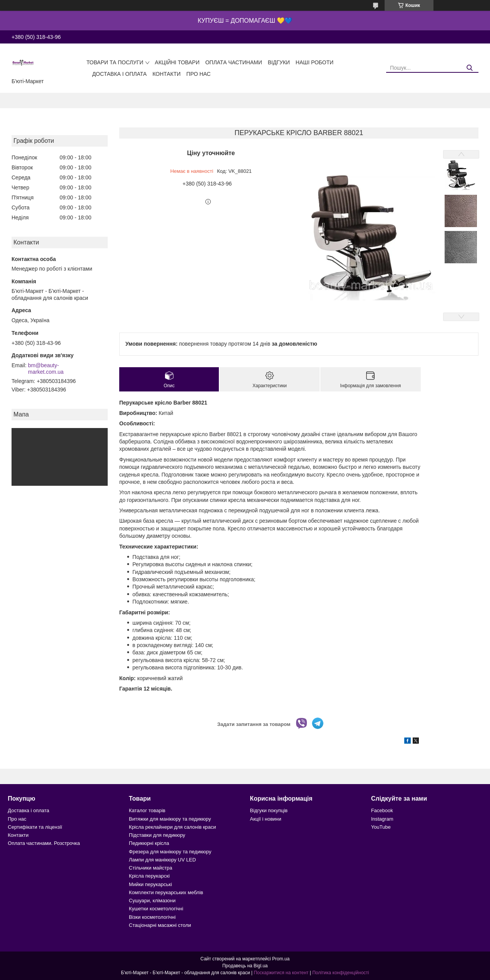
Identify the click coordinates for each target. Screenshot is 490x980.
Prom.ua (281, 959)
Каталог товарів (147, 810)
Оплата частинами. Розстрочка (44, 843)
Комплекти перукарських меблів (166, 892)
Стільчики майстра (151, 868)
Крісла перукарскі (149, 876)
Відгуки (279, 62)
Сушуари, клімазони (152, 901)
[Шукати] (470, 68)
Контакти (166, 74)
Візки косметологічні (152, 917)
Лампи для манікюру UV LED (162, 860)
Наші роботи (315, 62)
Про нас (199, 74)
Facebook (382, 810)
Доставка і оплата (120, 74)
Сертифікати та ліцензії (35, 827)
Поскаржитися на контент (281, 973)
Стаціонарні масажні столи (160, 925)
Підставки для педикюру (157, 835)
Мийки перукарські (150, 884)
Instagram (382, 819)
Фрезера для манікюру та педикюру (170, 852)
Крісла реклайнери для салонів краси (172, 827)
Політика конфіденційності (341, 973)
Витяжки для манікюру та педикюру (170, 819)
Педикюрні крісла (149, 843)
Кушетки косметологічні (156, 909)
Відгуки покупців (269, 810)
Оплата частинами (234, 62)
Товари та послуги (115, 62)
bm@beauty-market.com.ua (46, 369)
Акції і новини (266, 819)
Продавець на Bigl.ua (245, 966)
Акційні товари (177, 62)
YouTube (381, 827)
